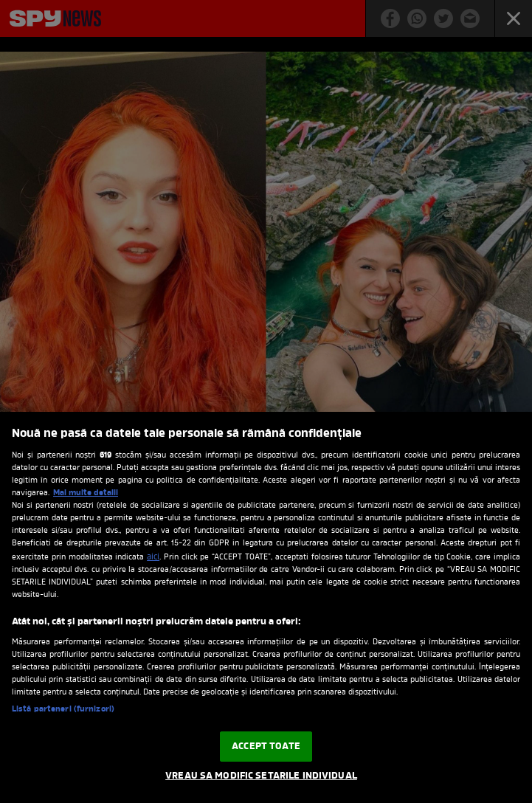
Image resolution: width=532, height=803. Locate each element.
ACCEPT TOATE (266, 747)
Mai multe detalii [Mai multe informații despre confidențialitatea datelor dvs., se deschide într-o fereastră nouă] (86, 493)
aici (153, 557)
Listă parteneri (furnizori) (63, 709)
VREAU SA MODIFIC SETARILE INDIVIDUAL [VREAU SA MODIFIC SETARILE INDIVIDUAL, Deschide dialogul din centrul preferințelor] (261, 776)
